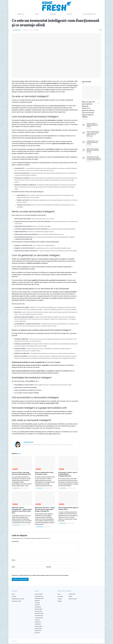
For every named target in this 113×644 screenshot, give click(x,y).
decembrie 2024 (39, 614)
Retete (70, 14)
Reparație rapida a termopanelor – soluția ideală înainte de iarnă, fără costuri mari (22, 510)
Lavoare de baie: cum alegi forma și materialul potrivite (21, 473)
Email (14, 567)
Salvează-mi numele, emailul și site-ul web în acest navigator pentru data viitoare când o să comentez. (40, 576)
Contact (14, 597)
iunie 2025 (37, 603)
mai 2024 (37, 620)
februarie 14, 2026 (25, 488)
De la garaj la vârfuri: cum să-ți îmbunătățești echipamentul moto (68, 474)
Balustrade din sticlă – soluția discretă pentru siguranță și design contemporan (45, 509)
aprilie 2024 (38, 622)
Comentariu (16, 542)
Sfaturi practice (89, 14)
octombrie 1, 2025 (71, 488)
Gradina (53, 14)
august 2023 (38, 631)
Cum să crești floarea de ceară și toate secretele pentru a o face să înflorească (93, 134)
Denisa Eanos (17, 30)
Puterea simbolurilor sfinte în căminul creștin (44, 473)
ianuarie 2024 (38, 629)
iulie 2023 (37, 633)
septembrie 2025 (39, 599)
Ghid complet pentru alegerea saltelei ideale (68, 509)
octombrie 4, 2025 (48, 488)
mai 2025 (37, 605)
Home (13, 595)
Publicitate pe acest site (18, 599)
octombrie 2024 (39, 618)
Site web (48, 567)
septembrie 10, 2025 (25, 525)
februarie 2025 (39, 610)
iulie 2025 (37, 601)
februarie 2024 (39, 627)
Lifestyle (21, 14)
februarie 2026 (39, 595)
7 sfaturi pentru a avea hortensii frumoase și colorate (92, 143)
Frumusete (60, 597)
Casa (37, 14)
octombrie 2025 (39, 597)
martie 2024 (38, 625)
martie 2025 (38, 607)
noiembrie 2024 (39, 616)
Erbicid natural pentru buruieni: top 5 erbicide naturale (93, 150)
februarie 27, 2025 (28, 30)
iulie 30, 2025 (47, 527)
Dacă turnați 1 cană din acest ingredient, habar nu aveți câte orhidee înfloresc (94, 158)
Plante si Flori (72, 595)
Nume (14, 560)
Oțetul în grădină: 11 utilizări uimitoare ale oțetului (92, 125)
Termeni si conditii (16, 602)
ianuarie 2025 (38, 612)
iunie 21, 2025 (70, 523)
